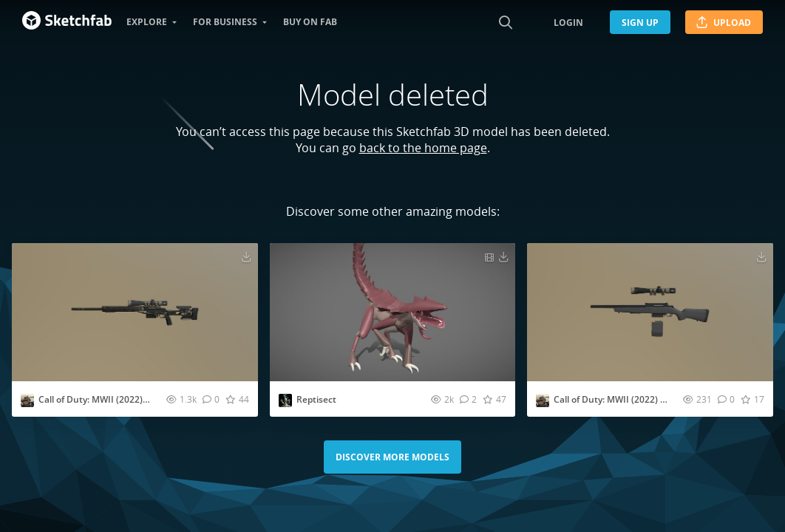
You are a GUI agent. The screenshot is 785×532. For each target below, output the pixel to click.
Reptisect (316, 399)
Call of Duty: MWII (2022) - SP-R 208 (628, 399)
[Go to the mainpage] (67, 22)
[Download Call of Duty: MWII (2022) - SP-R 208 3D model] (761, 256)
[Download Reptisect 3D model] (503, 256)
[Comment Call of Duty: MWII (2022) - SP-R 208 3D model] (726, 399)
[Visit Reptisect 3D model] (393, 312)
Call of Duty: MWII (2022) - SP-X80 (109, 399)
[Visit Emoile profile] (285, 400)
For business (225, 22)
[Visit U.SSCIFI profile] (27, 400)
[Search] (506, 22)
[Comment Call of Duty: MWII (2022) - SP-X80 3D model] (211, 399)
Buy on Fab (310, 22)
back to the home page (423, 148)
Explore (147, 22)
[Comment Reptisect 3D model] (468, 399)
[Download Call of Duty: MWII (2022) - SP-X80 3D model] (246, 256)
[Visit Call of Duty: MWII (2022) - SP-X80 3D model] (135, 312)
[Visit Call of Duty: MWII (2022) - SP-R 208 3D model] (650, 312)
